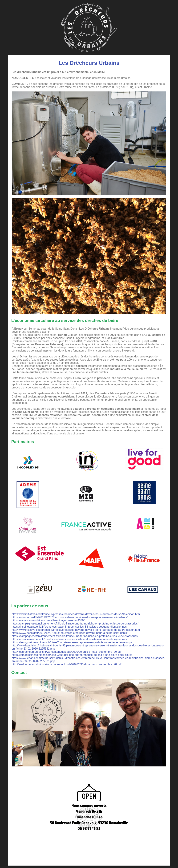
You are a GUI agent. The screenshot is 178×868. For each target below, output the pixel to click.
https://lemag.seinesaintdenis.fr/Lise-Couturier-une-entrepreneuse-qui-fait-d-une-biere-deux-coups (72, 642)
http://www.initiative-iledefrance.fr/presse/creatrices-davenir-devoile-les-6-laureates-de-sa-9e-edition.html (76, 614)
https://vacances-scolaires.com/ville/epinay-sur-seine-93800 (48, 620)
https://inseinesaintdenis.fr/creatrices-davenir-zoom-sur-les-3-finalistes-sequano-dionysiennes (69, 627)
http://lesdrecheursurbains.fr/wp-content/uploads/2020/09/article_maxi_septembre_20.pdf (66, 652)
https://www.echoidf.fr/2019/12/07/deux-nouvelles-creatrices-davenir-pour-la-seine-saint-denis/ (70, 617)
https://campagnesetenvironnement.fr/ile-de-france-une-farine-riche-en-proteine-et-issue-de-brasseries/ (75, 624)
